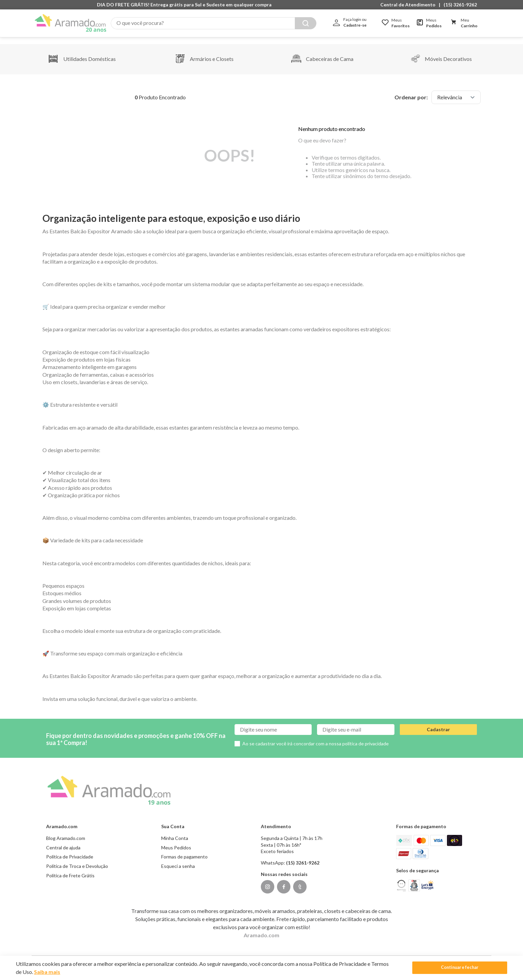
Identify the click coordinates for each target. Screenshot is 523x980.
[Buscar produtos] (306, 23)
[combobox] (214, 23)
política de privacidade (365, 737)
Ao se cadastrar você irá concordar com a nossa (316, 737)
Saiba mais (47, 972)
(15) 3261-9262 (460, 5)
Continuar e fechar (461, 968)
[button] (410, 5)
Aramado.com (261, 928)
